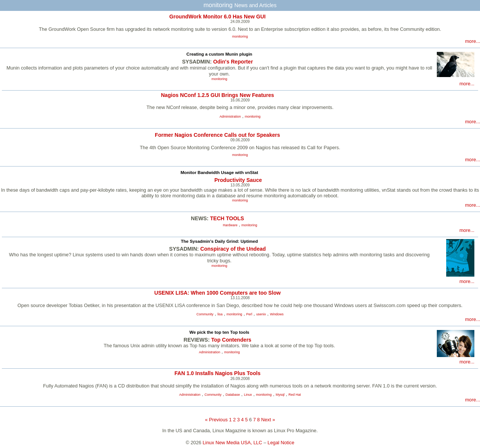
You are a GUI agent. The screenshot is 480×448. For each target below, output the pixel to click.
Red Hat (295, 395)
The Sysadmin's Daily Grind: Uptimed (220, 241)
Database (232, 395)
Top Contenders (231, 340)
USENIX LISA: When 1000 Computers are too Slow (217, 293)
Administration (230, 117)
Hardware (230, 225)
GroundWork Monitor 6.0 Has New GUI (217, 17)
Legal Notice (281, 443)
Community (205, 314)
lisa (220, 314)
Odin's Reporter (233, 62)
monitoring (240, 36)
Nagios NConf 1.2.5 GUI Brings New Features (217, 95)
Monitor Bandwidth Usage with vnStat (220, 173)
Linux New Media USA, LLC (233, 443)
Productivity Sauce (238, 180)
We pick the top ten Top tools (219, 332)
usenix (261, 314)
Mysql (280, 395)
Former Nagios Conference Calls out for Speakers (217, 135)
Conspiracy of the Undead (233, 249)
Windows (277, 314)
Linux (248, 395)
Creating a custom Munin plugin (219, 54)
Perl (249, 314)
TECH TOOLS (227, 218)
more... (472, 41)
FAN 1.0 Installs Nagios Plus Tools (218, 373)
